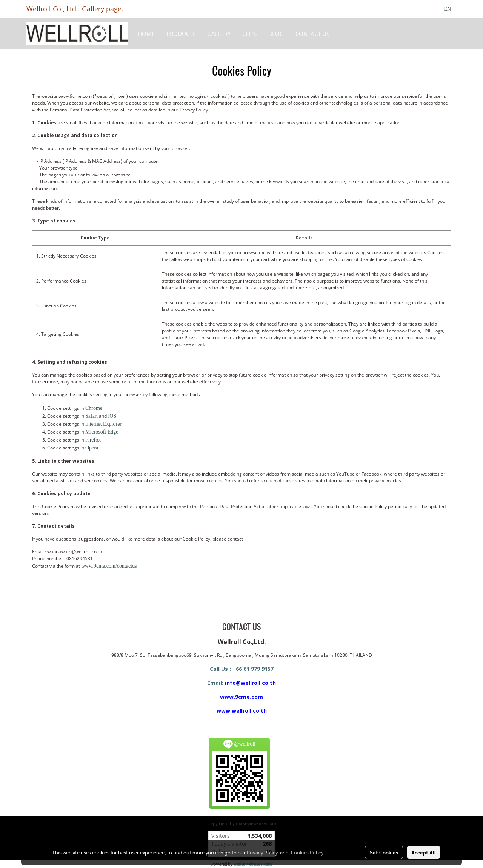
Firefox (93, 440)
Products (181, 34)
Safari (92, 416)
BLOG (276, 34)
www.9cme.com (241, 697)
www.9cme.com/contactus (109, 566)
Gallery (219, 34)
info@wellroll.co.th (250, 683)
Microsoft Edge (102, 432)
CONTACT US (312, 34)
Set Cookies (384, 852)
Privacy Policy (262, 852)
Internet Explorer (103, 424)
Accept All (424, 852)
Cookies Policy (307, 852)
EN (443, 9)
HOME (146, 34)
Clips (249, 34)
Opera (92, 448)
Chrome (94, 408)
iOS (112, 416)
